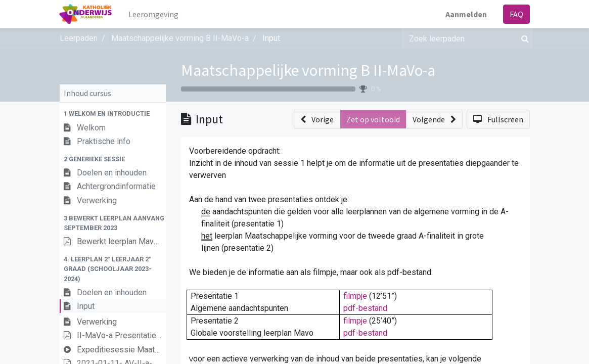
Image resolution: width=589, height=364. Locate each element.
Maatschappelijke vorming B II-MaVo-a (308, 70)
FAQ (516, 14)
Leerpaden (79, 38)
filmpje (355, 296)
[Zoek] (523, 38)
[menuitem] (153, 14)
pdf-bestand (365, 308)
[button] (113, 113)
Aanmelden (466, 14)
